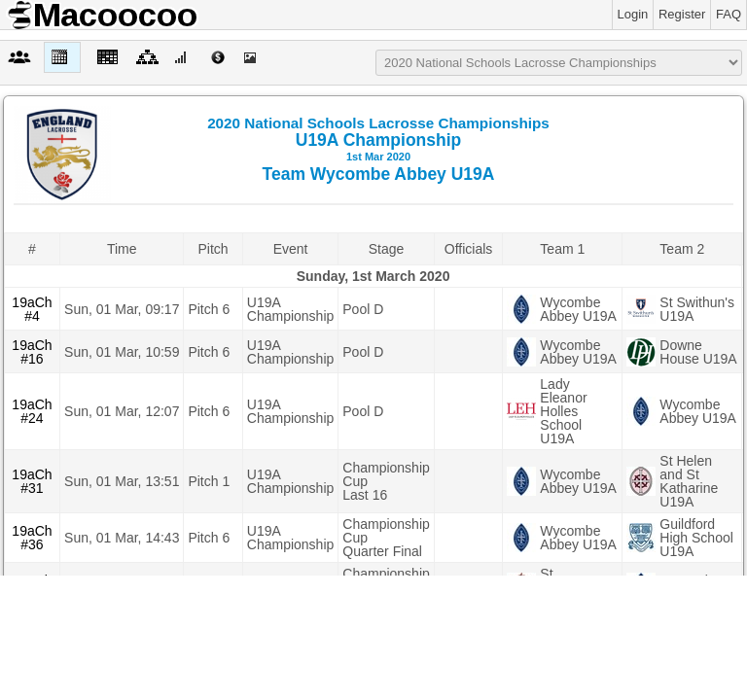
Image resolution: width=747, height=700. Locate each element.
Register (682, 14)
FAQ (729, 14)
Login (633, 14)
